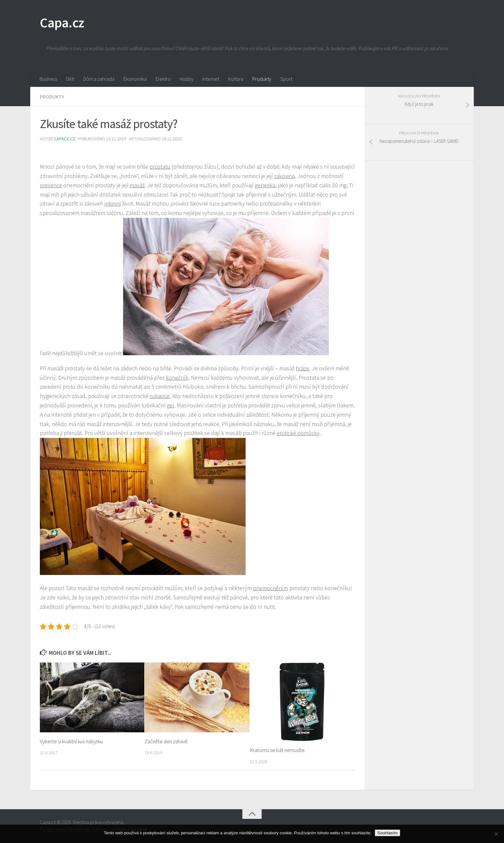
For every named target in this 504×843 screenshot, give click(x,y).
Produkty (262, 79)
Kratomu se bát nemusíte (277, 750)
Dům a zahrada (99, 79)
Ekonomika (135, 79)
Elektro (163, 79)
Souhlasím (387, 833)
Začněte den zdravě (166, 741)
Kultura (236, 79)
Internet (211, 79)
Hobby (187, 79)
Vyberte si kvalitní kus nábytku (71, 741)
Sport (286, 79)
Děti (70, 79)
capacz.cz (65, 139)
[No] (496, 834)
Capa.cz (62, 23)
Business (48, 79)
